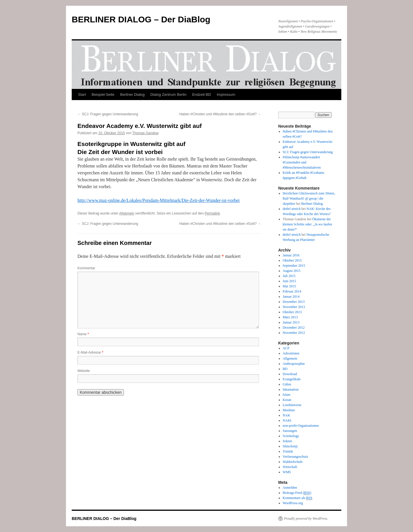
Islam (287, 395)
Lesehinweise (292, 405)
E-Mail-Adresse (90, 352)
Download (290, 374)
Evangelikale (292, 379)
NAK (287, 415)
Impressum (226, 94)
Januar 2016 (291, 255)
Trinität (288, 451)
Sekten (288, 441)
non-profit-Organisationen (301, 426)
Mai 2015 (289, 286)
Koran (287, 400)
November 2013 (294, 307)
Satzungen (290, 431)
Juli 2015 (289, 276)
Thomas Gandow (145, 133)
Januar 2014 (291, 297)
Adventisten (291, 353)
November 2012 (294, 333)
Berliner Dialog (132, 94)
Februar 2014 (292, 291)
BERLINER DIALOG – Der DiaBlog (141, 19)
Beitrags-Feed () (297, 493)
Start (82, 94)
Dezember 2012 (294, 328)
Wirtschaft (290, 467)
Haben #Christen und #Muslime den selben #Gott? (220, 114)
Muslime (289, 410)
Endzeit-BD (202, 94)
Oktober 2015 (292, 260)
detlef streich (292, 209)
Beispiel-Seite (103, 94)
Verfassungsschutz (296, 457)
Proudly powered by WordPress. (306, 519)
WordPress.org (293, 503)
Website (84, 371)
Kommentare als (298, 498)
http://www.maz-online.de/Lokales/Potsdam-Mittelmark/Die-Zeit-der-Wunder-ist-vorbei (159, 200)
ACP (286, 348)
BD (285, 369)
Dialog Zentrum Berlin (168, 94)
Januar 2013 (291, 322)
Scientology (291, 436)
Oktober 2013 (292, 312)
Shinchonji (290, 446)
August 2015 (292, 271)
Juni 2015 (290, 281)
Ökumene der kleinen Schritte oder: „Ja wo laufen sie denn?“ (307, 224)
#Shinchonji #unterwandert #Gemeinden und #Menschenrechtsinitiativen (302, 162)
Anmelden (290, 488)
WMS (287, 472)
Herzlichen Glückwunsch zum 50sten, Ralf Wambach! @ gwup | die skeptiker (309, 198)
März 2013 (290, 317)
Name (83, 334)
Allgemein (127, 213)
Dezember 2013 (294, 302)
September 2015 (294, 266)
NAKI (287, 420)
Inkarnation (291, 389)
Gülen (287, 384)
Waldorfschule (293, 462)
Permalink (212, 213)
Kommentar (86, 268)
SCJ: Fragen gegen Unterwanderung (108, 114)
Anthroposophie (294, 364)
